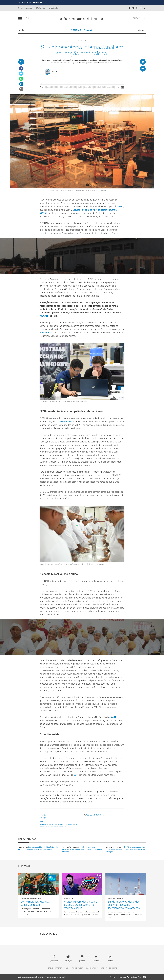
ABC (120, 206)
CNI (24, 3)
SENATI (44, 316)
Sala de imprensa (92, 968)
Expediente (53, 8)
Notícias (50, 968)
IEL (42, 3)
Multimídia (41, 8)
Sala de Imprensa (25, 8)
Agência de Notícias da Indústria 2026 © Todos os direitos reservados (42, 977)
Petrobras (44, 333)
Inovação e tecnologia (73, 847)
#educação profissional (46, 824)
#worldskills (68, 824)
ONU (113, 717)
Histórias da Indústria (31, 899)
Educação (88, 30)
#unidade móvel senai (46, 827)
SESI (29, 3)
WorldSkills (66, 422)
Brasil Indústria (114, 847)
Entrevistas (59, 968)
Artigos (68, 968)
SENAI (36, 3)
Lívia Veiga (55, 72)
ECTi (76, 775)
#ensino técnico (59, 824)
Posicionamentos (115, 899)
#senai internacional (60, 827)
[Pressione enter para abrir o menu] (20, 19)
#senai (75, 824)
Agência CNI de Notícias (95, 815)
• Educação (43, 818)
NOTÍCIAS (76, 30)
